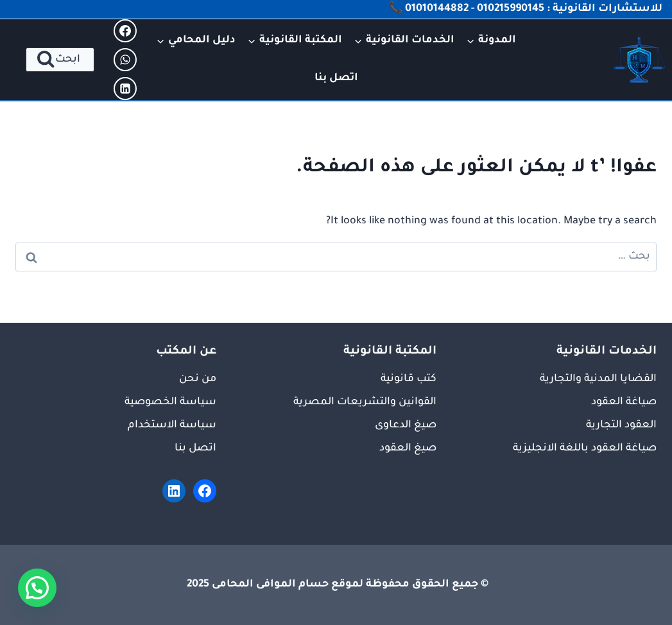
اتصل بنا (336, 78)
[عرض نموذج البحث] (60, 60)
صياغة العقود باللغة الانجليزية (585, 449)
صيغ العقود (408, 449)
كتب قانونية (409, 379)
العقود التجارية (621, 425)
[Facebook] (125, 31)
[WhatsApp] (125, 60)
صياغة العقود (624, 402)
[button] (37, 588)
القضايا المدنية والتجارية (598, 379)
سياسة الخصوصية (170, 402)
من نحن (198, 379)
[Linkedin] (125, 89)
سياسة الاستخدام (172, 425)
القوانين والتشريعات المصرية (365, 402)
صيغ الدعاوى (406, 425)
